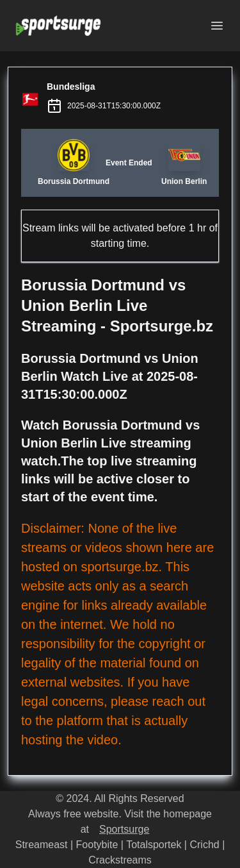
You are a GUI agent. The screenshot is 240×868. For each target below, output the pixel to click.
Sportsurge (124, 829)
